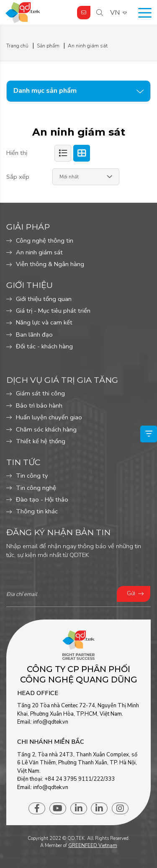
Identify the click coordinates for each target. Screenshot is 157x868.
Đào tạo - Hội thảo (42, 499)
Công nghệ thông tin (45, 241)
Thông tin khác (37, 511)
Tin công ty (32, 476)
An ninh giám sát (39, 252)
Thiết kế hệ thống (41, 441)
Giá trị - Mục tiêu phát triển (53, 311)
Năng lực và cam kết (44, 322)
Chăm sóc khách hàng (46, 429)
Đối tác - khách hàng (44, 346)
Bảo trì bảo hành (39, 405)
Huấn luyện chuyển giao (49, 417)
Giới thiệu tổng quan (44, 299)
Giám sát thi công (40, 393)
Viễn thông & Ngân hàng (50, 264)
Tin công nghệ (36, 488)
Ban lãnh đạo (34, 335)
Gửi (131, 593)
